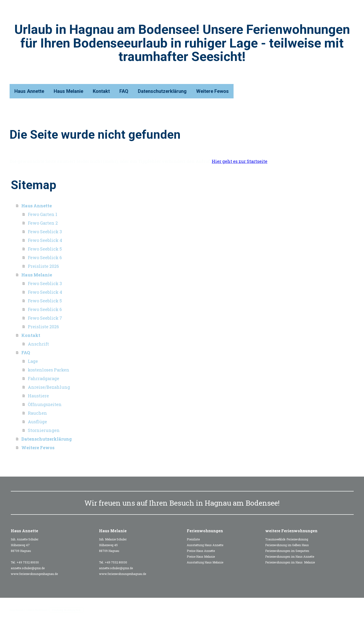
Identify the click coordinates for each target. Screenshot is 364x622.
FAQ (124, 91)
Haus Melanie (68, 91)
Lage (33, 361)
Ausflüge (37, 422)
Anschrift (38, 344)
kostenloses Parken (49, 370)
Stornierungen (44, 430)
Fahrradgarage (44, 378)
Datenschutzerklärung (162, 91)
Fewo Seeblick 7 (45, 318)
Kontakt (101, 91)
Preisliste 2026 (43, 266)
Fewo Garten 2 (43, 223)
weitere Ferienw (281, 531)
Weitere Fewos (212, 91)
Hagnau (218, 503)
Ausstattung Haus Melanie (205, 562)
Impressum (17, 610)
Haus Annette (29, 91)
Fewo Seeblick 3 (45, 232)
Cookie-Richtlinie (36, 610)
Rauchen (37, 413)
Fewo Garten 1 (43, 214)
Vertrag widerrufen (66, 610)
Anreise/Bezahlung (49, 387)
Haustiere (38, 396)
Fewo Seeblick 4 (45, 240)
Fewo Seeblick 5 (45, 249)
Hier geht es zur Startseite (240, 161)
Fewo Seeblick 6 (45, 257)
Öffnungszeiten (45, 404)
